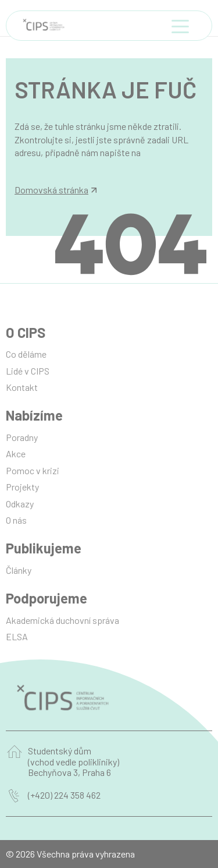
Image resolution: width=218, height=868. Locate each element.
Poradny (22, 437)
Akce (16, 454)
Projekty (22, 487)
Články (19, 570)
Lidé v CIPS (28, 371)
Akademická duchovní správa (62, 620)
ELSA (17, 636)
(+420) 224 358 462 (64, 795)
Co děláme (26, 354)
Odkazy (20, 504)
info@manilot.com (51, 166)
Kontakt (22, 387)
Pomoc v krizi (33, 470)
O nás (16, 520)
